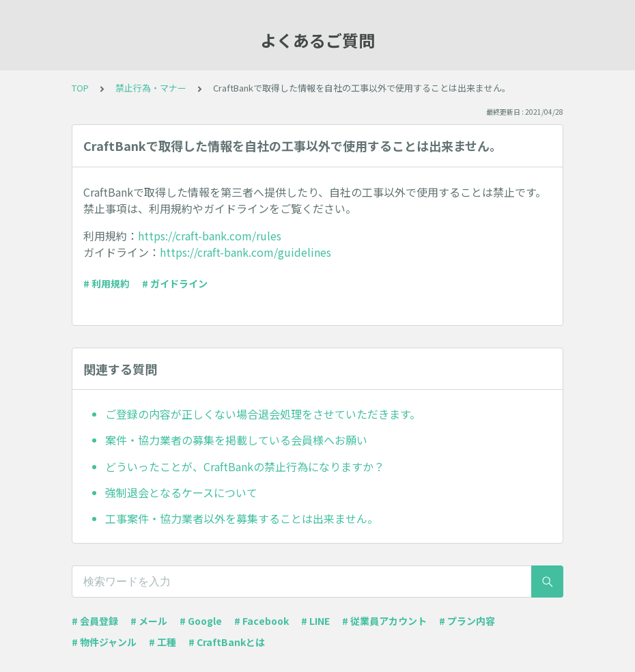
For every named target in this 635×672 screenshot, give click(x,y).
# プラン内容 (467, 621)
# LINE (315, 621)
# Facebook (262, 621)
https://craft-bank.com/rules (210, 236)
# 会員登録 (95, 621)
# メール (149, 621)
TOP (80, 88)
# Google (201, 621)
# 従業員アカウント (384, 621)
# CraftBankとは (227, 642)
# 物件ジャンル (104, 642)
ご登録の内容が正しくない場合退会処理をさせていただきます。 (263, 414)
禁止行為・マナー (151, 88)
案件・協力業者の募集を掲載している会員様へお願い (236, 440)
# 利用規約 (107, 283)
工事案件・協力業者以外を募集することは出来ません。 (242, 518)
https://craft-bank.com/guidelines (245, 252)
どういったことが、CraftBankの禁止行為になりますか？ (245, 466)
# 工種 (163, 642)
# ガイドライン (175, 283)
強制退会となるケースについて (181, 492)
